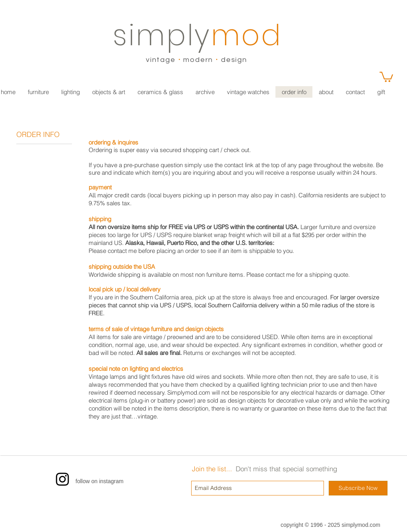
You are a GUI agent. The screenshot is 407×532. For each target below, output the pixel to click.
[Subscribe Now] (358, 488)
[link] (386, 76)
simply (162, 35)
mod (247, 35)
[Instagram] (62, 479)
